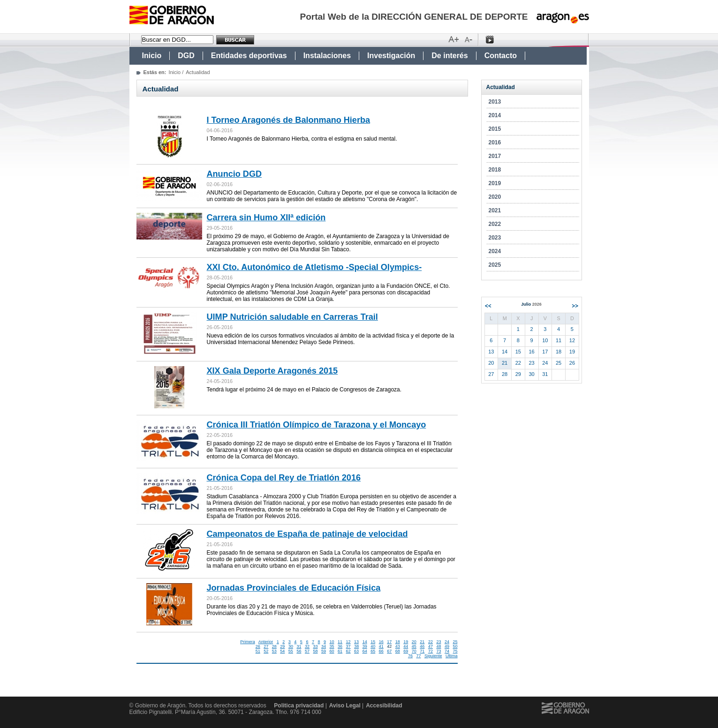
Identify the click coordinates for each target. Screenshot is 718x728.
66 (381, 651)
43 (398, 646)
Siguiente (433, 656)
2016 (495, 143)
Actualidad (501, 87)
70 (414, 651)
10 (332, 642)
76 (410, 656)
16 (381, 642)
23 (438, 642)
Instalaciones (327, 56)
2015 (495, 129)
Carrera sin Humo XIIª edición (266, 218)
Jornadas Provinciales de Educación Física (294, 588)
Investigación (391, 56)
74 (447, 651)
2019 (495, 183)
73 (438, 651)
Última (452, 656)
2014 (495, 115)
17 (389, 642)
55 (291, 651)
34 (324, 646)
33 (315, 646)
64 (365, 651)
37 (348, 646)
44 (406, 646)
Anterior (266, 642)
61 (340, 651)
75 (455, 651)
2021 (495, 210)
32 (307, 646)
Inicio (152, 56)
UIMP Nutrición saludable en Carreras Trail (292, 317)
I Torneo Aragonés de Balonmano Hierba (289, 120)
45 (414, 646)
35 (332, 646)
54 (282, 651)
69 (406, 651)
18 (398, 642)
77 (418, 656)
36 (340, 646)
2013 (495, 102)
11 (340, 642)
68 (398, 651)
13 (356, 642)
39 (365, 646)
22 (431, 642)
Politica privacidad (299, 705)
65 (373, 651)
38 (356, 646)
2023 (495, 238)
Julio (531, 304)
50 (455, 646)
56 (299, 651)
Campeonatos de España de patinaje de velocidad (307, 534)
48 (438, 646)
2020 (495, 197)
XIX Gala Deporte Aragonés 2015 (272, 371)
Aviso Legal (345, 705)
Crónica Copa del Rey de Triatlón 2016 (284, 478)
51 (258, 651)
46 (422, 646)
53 (274, 651)
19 (406, 642)
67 (389, 651)
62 (348, 651)
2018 (495, 170)
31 (299, 646)
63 (356, 651)
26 (258, 646)
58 (315, 651)
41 (381, 646)
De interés (450, 56)
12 (348, 642)
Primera (248, 642)
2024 (495, 251)
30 (291, 646)
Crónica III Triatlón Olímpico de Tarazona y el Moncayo (317, 425)
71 (422, 651)
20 (414, 642)
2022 (495, 224)
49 (447, 646)
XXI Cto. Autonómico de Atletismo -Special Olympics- (314, 267)
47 (431, 646)
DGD (186, 56)
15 (373, 642)
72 (431, 651)
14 (365, 642)
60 (332, 651)
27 (266, 646)
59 (324, 651)
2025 (495, 265)
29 (282, 646)
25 (455, 642)
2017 (495, 156)
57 (307, 651)
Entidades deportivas (249, 56)
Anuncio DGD (234, 174)
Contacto (501, 56)
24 (447, 642)
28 (274, 646)
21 (422, 642)
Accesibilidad (384, 705)
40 (373, 646)
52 (266, 651)
